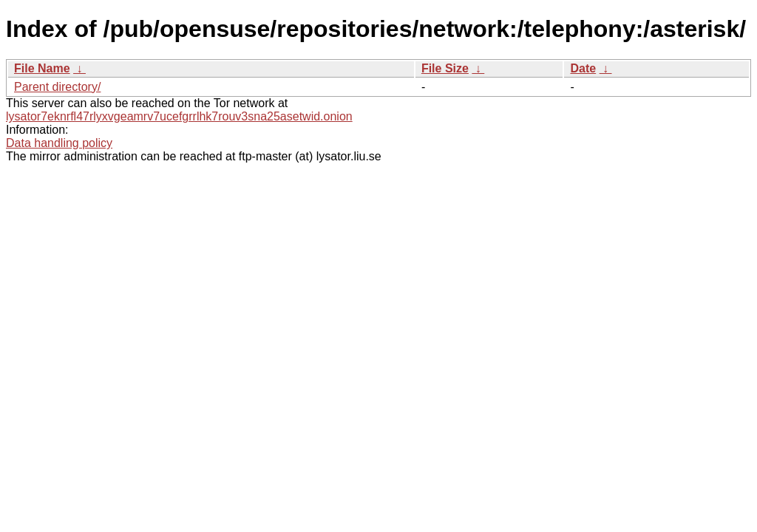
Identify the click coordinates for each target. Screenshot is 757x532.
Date (583, 68)
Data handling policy (59, 143)
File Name (42, 68)
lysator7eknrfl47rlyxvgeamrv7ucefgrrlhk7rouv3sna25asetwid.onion (179, 116)
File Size (445, 68)
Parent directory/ (57, 87)
